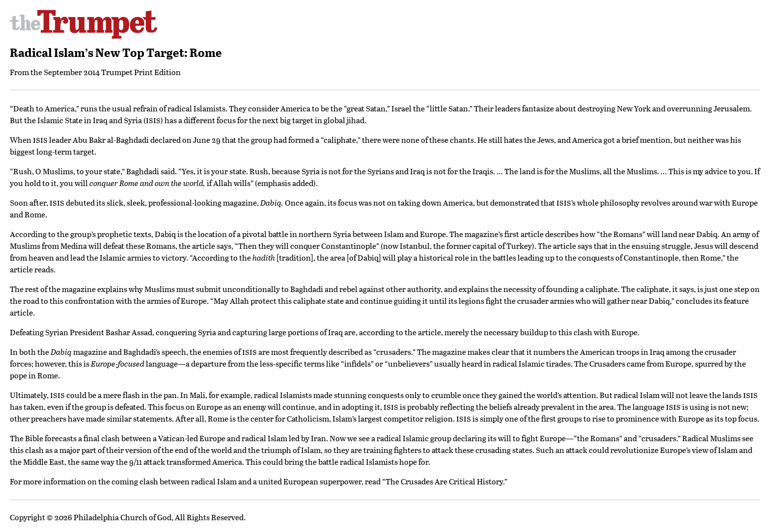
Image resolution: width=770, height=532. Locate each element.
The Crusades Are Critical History (444, 481)
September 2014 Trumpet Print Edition (112, 72)
